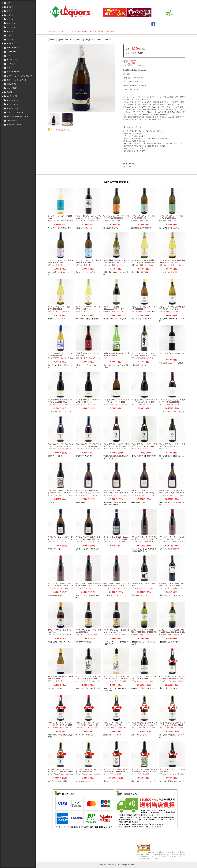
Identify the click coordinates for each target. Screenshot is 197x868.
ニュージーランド (13, 52)
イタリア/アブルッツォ (56, 221)
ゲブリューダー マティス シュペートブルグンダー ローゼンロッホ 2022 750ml (172, 679)
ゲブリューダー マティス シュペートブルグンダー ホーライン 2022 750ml (60, 725)
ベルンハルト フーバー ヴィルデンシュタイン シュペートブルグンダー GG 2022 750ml (144, 539)
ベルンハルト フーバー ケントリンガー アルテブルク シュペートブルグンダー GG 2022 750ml (116, 586)
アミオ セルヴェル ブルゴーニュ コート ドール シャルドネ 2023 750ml (117, 402)
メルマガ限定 (12, 88)
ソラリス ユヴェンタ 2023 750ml (172, 353)
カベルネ (100, 221)
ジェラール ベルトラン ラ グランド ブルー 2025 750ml (61, 354)
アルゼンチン (12, 60)
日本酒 (9, 92)
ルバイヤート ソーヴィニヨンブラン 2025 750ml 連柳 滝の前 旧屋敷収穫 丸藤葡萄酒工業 (172, 632)
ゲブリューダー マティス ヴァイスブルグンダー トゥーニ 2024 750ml (172, 309)
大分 (105, 265)
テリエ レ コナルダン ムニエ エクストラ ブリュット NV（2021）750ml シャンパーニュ (144, 493)
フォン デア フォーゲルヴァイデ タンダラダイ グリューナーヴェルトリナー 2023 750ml (117, 772)
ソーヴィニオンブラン (153, 265)
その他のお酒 (12, 96)
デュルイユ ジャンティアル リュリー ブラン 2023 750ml (88, 770)
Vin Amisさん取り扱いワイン (17, 116)
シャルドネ (139, 65)
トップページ (78, 24)
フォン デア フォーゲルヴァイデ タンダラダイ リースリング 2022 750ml (144, 446)
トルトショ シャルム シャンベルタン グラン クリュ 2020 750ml (172, 401)
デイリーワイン (13, 104)
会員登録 (135, 2)
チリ (8, 68)
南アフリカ (11, 56)
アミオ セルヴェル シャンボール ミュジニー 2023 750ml (89, 401)
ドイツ (9, 11)
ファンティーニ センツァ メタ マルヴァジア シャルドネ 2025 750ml (117, 678)
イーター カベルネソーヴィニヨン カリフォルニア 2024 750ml (172, 585)
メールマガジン (98, 24)
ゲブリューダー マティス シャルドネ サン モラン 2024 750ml (116, 724)
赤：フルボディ (90, 221)
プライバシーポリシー (158, 2)
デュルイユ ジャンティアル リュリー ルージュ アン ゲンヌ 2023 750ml (60, 446)
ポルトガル (11, 23)
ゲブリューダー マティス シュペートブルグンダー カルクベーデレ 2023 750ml (88, 725)
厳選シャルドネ (13, 108)
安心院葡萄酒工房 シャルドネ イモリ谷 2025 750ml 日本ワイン (116, 261)
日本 (8, 3)
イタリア (10, 15)
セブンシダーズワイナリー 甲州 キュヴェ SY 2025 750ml (172, 217)
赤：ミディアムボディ (117, 312)
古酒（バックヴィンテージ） (17, 80)
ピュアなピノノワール (15, 112)
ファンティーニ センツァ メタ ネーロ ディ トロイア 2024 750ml (89, 678)
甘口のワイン (12, 84)
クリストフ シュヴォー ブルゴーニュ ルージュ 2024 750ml (116, 631)
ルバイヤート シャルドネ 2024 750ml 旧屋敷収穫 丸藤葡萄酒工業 (144, 631)
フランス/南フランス (55, 358)
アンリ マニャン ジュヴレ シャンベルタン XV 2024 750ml (144, 678)
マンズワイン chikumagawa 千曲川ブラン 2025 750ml (88, 308)
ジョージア (11, 35)
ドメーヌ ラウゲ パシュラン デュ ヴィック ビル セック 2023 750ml (144, 354)
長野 (133, 265)
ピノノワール (99, 449)
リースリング (181, 265)
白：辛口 (132, 63)
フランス (10, 7)
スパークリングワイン (15, 72)
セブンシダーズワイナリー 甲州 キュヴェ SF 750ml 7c (144, 217)
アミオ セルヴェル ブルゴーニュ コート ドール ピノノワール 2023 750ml (144, 402)
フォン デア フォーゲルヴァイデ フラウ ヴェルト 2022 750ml (172, 445)
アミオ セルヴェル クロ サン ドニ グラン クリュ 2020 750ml (60, 401)
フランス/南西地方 (138, 358)
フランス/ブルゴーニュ (56, 404)
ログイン (127, 2)
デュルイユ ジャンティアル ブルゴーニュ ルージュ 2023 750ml (88, 445)
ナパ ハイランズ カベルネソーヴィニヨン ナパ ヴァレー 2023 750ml (88, 217)
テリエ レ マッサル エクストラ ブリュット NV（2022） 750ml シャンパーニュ (88, 539)
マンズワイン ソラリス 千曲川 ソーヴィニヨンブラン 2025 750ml (144, 261)
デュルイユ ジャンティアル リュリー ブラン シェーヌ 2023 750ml (172, 724)
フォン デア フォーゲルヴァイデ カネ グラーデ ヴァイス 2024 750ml (144, 770)
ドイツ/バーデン (137, 312)
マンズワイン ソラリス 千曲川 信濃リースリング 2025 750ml (172, 261)
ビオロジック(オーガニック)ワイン (20, 76)
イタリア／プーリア (83, 681)
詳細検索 (116, 24)
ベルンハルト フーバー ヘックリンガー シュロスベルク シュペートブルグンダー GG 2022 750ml (172, 539)
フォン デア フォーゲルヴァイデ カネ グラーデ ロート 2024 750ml (61, 492)
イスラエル (11, 39)
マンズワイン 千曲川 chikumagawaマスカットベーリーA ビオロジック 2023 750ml (116, 309)
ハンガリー (11, 64)
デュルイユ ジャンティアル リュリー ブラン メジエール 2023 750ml (60, 770)
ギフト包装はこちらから (61, 130)
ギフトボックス (13, 100)
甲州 (118, 221)
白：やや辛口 (169, 265)
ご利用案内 (144, 2)
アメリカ (10, 43)
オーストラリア (13, 48)
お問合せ (172, 2)
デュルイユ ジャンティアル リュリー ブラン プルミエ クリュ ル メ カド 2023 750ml (144, 725)
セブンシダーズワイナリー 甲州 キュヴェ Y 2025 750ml (60, 261)
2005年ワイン (12, 121)
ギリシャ (10, 31)
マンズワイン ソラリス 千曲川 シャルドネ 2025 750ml (61, 308)
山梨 (105, 221)
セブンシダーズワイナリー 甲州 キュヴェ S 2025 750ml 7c (88, 261)
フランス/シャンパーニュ (85, 495)
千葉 (105, 358)
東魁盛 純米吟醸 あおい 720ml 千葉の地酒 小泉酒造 (116, 354)
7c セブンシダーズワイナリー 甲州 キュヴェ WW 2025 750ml (116, 217)
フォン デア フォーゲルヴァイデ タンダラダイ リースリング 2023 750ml (117, 446)
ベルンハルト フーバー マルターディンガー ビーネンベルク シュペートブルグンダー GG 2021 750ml (88, 586)
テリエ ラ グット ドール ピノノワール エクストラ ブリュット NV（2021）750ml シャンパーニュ (88, 493)
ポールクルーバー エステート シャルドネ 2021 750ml (94, 31)
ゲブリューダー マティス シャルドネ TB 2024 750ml (144, 308)
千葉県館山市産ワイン (15, 125)
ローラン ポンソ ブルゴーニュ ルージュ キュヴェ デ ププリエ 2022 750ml (117, 539)
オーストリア (12, 27)
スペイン (10, 19)
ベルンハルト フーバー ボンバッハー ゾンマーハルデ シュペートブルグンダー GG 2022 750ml (60, 586)
